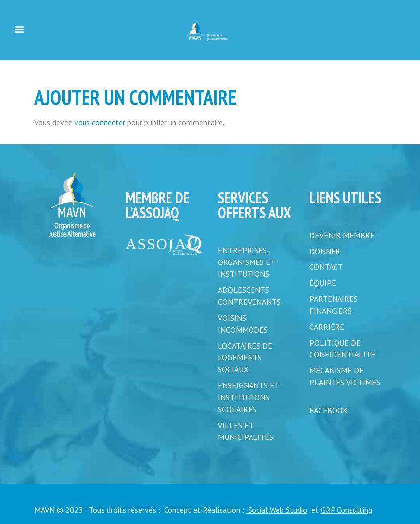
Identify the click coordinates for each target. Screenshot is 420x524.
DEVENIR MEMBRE (342, 235)
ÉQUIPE (323, 283)
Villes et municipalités (246, 431)
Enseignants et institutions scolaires (248, 397)
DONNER (325, 251)
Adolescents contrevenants (249, 296)
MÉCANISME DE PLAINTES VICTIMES (345, 376)
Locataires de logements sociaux (245, 357)
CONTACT (326, 267)
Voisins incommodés (243, 324)
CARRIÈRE (327, 327)
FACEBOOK (329, 410)
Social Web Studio (277, 510)
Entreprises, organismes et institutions (246, 262)
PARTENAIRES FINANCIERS (334, 305)
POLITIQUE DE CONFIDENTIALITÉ (342, 349)
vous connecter (100, 122)
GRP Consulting (346, 510)
